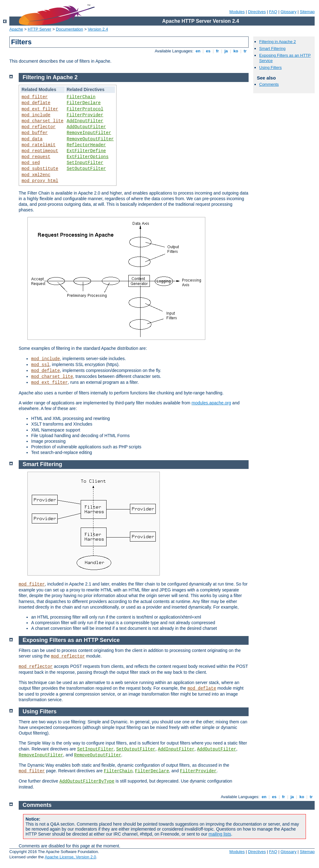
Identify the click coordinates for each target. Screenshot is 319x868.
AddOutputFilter (86, 127)
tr (245, 51)
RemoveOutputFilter (90, 139)
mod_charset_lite (42, 121)
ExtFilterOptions (88, 157)
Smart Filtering (272, 48)
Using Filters (270, 68)
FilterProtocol (85, 109)
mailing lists (220, 834)
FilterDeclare (84, 103)
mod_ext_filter (40, 109)
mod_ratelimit (38, 145)
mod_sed (31, 163)
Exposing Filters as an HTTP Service (71, 640)
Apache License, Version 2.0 (70, 857)
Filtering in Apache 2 (278, 42)
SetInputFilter (85, 163)
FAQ (273, 12)
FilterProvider (85, 115)
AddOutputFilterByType (87, 781)
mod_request (36, 157)
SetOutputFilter (86, 169)
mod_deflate (36, 103)
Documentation (69, 29)
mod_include (36, 115)
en (198, 51)
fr (218, 51)
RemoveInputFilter (89, 133)
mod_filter (35, 97)
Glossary (288, 12)
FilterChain (81, 97)
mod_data (32, 139)
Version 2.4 (98, 29)
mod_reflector (38, 127)
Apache (16, 29)
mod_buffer (35, 133)
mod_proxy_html (40, 181)
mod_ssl (40, 365)
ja (226, 51)
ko (236, 51)
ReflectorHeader (86, 145)
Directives (257, 12)
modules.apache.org (211, 403)
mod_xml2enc (36, 175)
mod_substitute (40, 169)
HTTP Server (40, 29)
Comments (269, 84)
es (208, 51)
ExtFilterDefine (86, 151)
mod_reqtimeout (40, 151)
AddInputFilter (85, 121)
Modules (237, 12)
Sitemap (307, 12)
